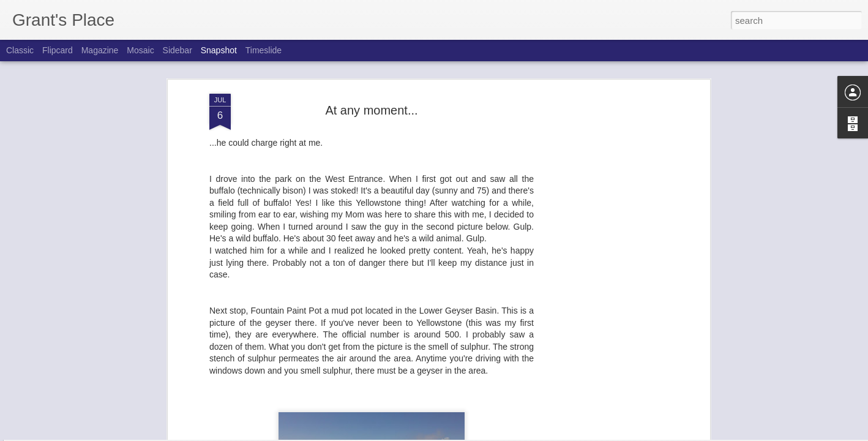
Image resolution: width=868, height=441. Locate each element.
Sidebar (178, 50)
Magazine (100, 50)
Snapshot (219, 50)
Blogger (472, 434)
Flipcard (58, 50)
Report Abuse (508, 434)
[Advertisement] (601, 239)
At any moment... (371, 64)
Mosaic (140, 50)
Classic (20, 50)
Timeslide (264, 50)
